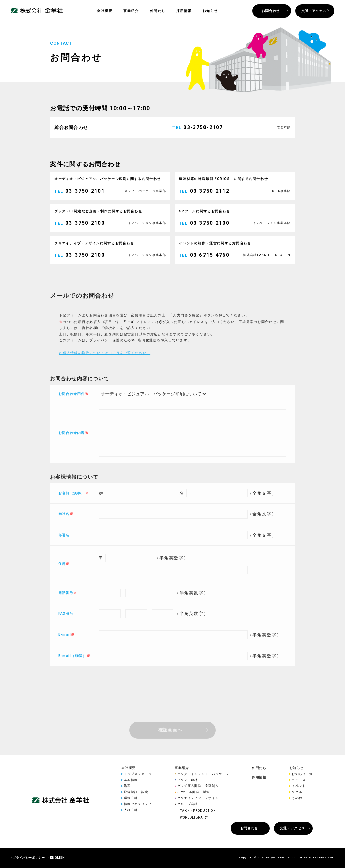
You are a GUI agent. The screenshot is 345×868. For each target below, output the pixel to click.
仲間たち (158, 11)
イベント (299, 786)
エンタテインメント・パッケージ (203, 774)
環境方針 (131, 798)
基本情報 (131, 780)
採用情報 (184, 11)
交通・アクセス (314, 11)
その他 (297, 798)
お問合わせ (271, 11)
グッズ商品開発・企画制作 (198, 786)
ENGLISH (57, 858)
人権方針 (131, 810)
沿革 (128, 786)
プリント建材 (188, 780)
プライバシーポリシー (29, 858)
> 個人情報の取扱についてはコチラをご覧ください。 (105, 373)
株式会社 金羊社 (37, 11)
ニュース (299, 780)
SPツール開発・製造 (194, 792)
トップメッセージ (138, 774)
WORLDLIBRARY (194, 817)
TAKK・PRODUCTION (198, 811)
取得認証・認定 (136, 792)
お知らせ (210, 11)
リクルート (300, 792)
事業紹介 (131, 11)
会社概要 (105, 11)
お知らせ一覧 (302, 774)
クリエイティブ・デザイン (198, 798)
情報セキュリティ (138, 804)
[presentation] (172, 720)
